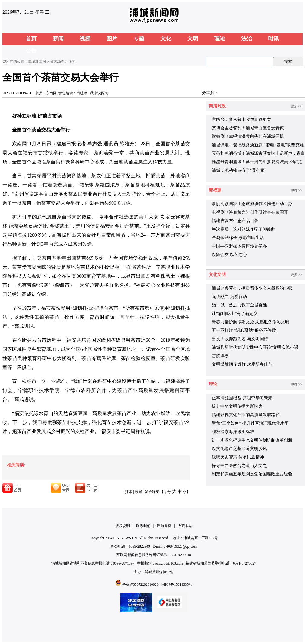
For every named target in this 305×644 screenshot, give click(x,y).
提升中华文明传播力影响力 (237, 406)
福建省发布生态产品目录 (235, 221)
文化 (166, 39)
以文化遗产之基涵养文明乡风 (239, 449)
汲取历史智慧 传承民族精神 (238, 457)
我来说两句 (99, 93)
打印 (129, 492)
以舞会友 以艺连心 (229, 255)
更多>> (296, 106)
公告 (31, 51)
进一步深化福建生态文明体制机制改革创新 (252, 440)
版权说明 (123, 526)
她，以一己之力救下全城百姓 (239, 305)
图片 (112, 39)
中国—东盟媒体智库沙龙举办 (239, 246)
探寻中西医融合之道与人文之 (239, 466)
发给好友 (152, 492)
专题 (139, 39)
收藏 (139, 492)
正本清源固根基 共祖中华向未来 (242, 398)
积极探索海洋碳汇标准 (233, 432)
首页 (31, 39)
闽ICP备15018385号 (177, 584)
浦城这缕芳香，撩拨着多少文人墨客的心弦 (252, 288)
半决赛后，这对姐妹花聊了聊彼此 (244, 229)
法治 (247, 39)
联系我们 (143, 526)
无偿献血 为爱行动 (229, 297)
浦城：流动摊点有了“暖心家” (239, 170)
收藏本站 (185, 526)
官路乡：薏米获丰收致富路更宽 (241, 120)
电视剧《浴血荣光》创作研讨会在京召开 (250, 212)
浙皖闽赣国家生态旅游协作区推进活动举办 (252, 204)
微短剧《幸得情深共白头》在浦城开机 (248, 136)
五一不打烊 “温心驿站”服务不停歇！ (246, 330)
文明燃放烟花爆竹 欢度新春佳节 (242, 364)
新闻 (58, 39)
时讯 (274, 39)
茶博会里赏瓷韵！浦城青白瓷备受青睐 (248, 128)
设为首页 (164, 526)
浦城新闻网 (37, 62)
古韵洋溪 (220, 356)
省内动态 (57, 62)
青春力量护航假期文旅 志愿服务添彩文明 (251, 322)
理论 (220, 39)
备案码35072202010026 (140, 584)
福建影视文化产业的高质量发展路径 (246, 415)
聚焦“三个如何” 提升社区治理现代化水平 (250, 423)
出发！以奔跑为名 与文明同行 (240, 339)
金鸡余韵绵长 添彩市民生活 (238, 238)
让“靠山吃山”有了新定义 (235, 314)
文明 (193, 39)
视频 (85, 39)
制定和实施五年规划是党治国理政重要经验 (252, 474)
